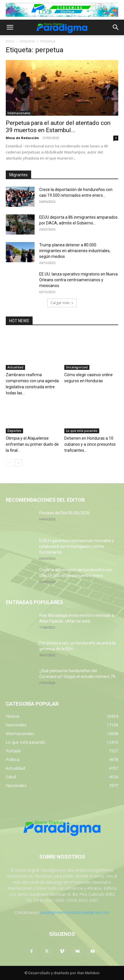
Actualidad (15, 367)
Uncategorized (77, 367)
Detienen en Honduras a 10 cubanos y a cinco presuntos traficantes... (90, 444)
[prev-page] (9, 463)
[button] (10, 27)
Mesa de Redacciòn (22, 138)
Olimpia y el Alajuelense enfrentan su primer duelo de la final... (32, 444)
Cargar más (62, 303)
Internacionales (19, 113)
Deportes (14, 431)
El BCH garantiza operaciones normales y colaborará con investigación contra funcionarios (77, 546)
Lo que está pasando (82, 431)
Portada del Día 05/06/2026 (64, 513)
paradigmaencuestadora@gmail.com (75, 912)
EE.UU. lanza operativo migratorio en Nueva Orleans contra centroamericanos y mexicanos (78, 280)
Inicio (10, 41)
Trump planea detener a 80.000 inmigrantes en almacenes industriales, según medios (75, 251)
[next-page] (19, 463)
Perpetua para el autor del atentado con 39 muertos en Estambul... (58, 127)
